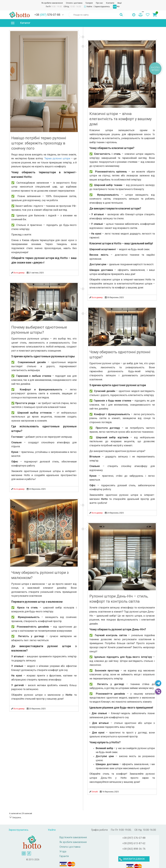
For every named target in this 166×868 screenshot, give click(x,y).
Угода (63, 851)
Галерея (89, 3)
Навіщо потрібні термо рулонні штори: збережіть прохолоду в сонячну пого (39, 143)
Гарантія (64, 856)
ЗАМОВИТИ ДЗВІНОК (134, 859)
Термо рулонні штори (57, 158)
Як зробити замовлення (52, 3)
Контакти (110, 3)
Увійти (89, 7)
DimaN (95, 792)
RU (118, 7)
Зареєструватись (102, 7)
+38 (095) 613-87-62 (134, 843)
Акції (119, 3)
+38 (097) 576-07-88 (134, 838)
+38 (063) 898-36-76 (134, 849)
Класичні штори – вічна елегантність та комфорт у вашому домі (120, 119)
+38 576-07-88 (47, 15)
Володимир (19, 273)
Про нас (99, 3)
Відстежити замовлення (73, 837)
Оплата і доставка (74, 3)
